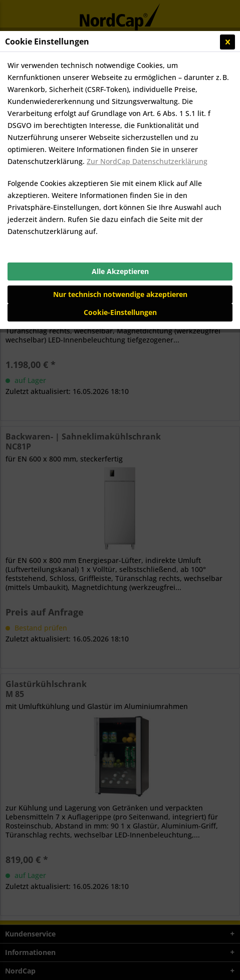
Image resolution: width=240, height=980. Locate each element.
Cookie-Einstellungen (120, 312)
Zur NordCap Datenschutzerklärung (147, 161)
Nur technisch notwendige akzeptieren (120, 294)
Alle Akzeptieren (120, 271)
